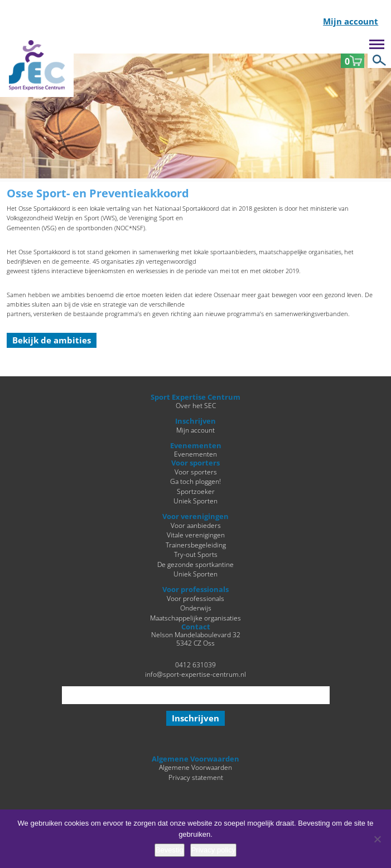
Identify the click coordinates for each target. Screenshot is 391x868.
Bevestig (170, 850)
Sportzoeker (196, 491)
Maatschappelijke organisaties (195, 618)
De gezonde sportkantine (195, 564)
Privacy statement (196, 777)
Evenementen (195, 454)
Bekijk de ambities (52, 340)
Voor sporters (196, 472)
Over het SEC (196, 405)
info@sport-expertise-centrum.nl (195, 674)
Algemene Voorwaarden (195, 767)
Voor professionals (195, 598)
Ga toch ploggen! (195, 481)
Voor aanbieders (196, 525)
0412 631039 (195, 665)
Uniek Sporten (195, 501)
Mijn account (351, 22)
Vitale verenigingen (196, 535)
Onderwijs (196, 608)
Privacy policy (213, 850)
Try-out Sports (196, 554)
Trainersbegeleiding (196, 545)
